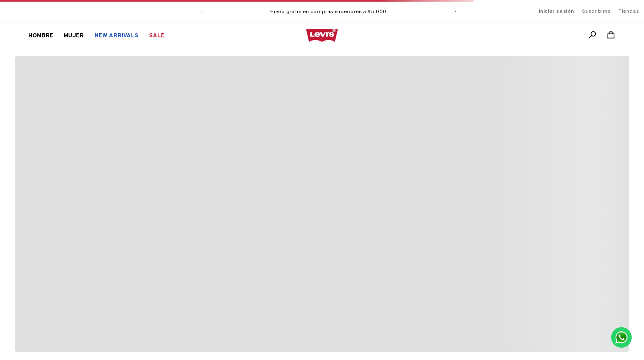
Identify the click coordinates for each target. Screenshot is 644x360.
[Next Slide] (455, 11)
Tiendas (629, 11)
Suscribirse (596, 11)
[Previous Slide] (202, 11)
